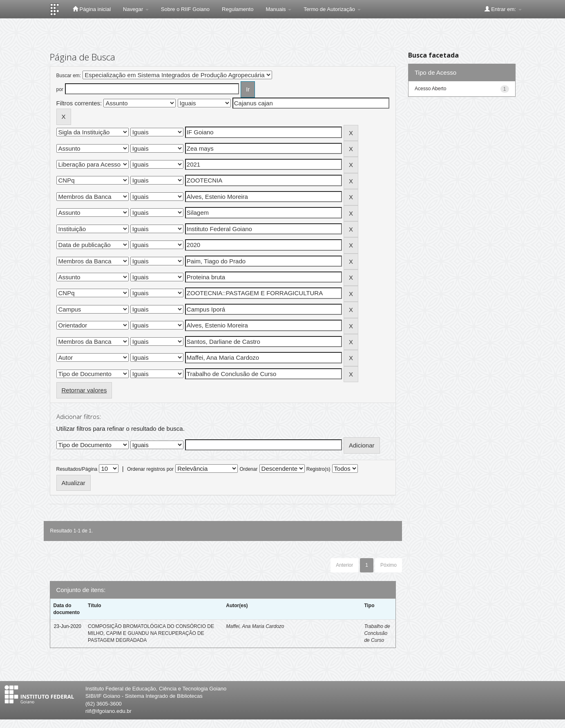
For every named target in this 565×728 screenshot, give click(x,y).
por (60, 89)
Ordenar (248, 469)
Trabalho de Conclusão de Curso (377, 633)
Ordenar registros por (150, 469)
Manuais (278, 9)
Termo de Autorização (332, 9)
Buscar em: (69, 76)
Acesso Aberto (430, 89)
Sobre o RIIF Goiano (185, 9)
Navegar (136, 9)
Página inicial (92, 9)
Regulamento (238, 9)
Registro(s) (318, 469)
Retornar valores (84, 390)
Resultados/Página (77, 469)
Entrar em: (503, 9)
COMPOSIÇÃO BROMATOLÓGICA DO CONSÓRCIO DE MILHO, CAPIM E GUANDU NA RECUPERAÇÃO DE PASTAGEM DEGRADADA (151, 633)
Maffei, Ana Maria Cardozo (255, 626)
